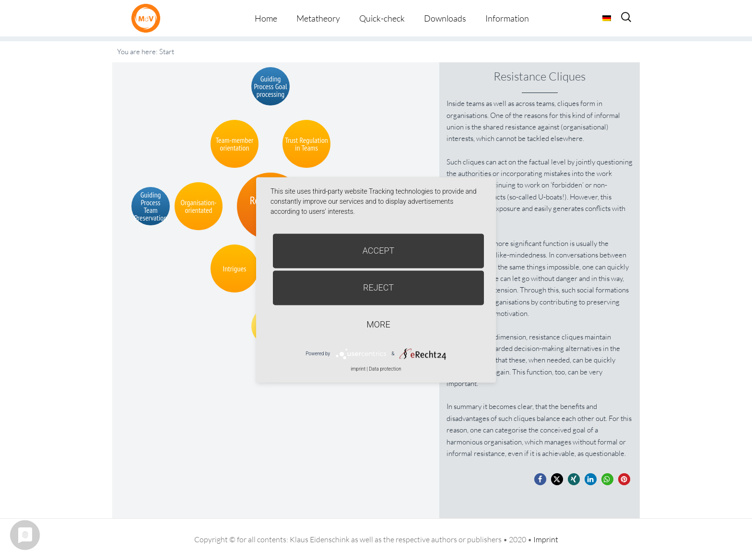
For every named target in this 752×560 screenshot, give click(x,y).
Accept (379, 251)
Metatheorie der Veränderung (148, 18)
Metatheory (318, 18)
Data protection (385, 369)
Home (266, 18)
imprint (358, 369)
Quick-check (382, 18)
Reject (378, 287)
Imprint (546, 539)
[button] (540, 479)
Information (507, 18)
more (378, 324)
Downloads (445, 18)
